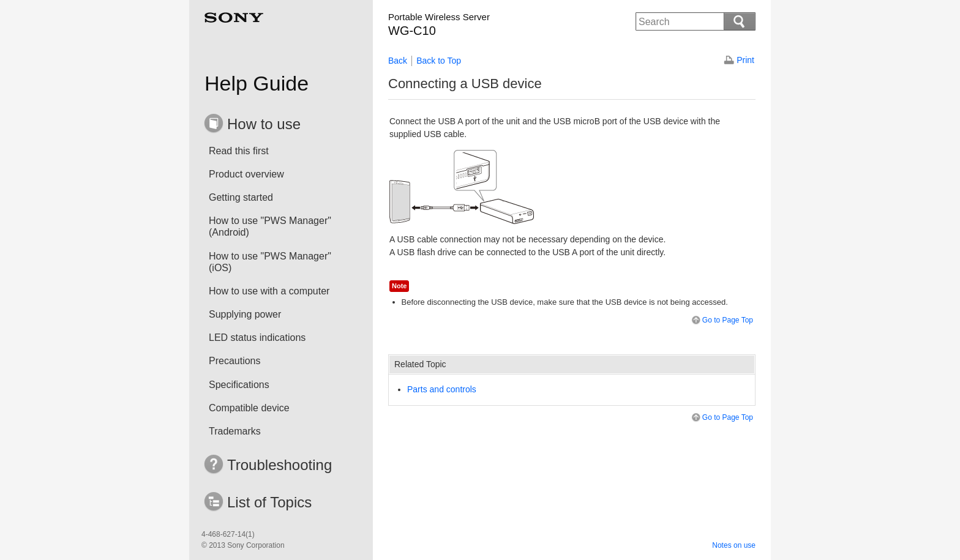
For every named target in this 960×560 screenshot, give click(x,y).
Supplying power (245, 314)
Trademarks (235, 431)
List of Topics (269, 502)
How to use (264, 124)
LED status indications (257, 338)
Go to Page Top (722, 320)
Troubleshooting (279, 465)
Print (745, 60)
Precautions (235, 361)
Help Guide (257, 83)
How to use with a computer (269, 291)
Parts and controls (442, 389)
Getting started (241, 197)
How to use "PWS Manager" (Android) (270, 226)
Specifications (239, 385)
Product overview (246, 174)
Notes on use (734, 545)
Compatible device (249, 408)
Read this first (239, 151)
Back (398, 61)
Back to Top (439, 61)
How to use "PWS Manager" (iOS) (270, 262)
